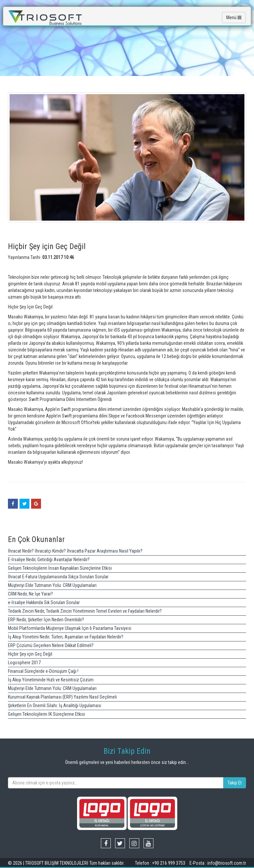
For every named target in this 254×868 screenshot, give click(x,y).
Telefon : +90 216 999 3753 (161, 863)
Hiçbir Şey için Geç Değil (30, 654)
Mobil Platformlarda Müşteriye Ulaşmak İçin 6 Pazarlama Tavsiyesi (70, 628)
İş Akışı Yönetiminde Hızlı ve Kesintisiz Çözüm (51, 680)
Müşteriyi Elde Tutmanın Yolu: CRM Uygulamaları (52, 585)
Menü (234, 18)
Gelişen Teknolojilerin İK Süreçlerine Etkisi (46, 714)
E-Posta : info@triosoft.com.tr (218, 863)
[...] (116, 783)
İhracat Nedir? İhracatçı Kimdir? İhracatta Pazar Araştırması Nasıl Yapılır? (75, 551)
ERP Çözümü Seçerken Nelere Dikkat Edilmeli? (51, 645)
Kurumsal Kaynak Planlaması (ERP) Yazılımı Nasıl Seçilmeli (62, 697)
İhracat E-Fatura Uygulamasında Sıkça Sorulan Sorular (58, 577)
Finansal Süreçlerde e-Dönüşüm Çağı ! (43, 671)
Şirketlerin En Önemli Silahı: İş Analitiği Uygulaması (55, 705)
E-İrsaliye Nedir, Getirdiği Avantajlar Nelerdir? (49, 560)
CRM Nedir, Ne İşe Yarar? (30, 594)
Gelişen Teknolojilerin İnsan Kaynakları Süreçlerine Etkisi (60, 568)
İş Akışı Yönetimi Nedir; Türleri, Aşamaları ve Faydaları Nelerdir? (66, 637)
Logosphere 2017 (24, 663)
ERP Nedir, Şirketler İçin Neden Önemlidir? (46, 620)
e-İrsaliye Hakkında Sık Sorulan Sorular (44, 602)
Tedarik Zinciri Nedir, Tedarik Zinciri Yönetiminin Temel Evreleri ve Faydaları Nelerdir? (85, 611)
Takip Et (235, 783)
